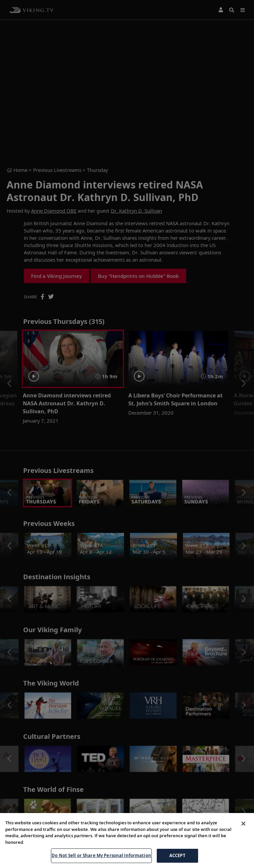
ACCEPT (177, 855)
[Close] (243, 824)
